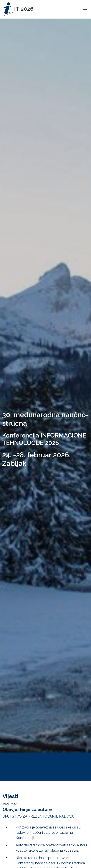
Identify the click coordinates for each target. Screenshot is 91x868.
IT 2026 (18, 9)
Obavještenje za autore (27, 809)
